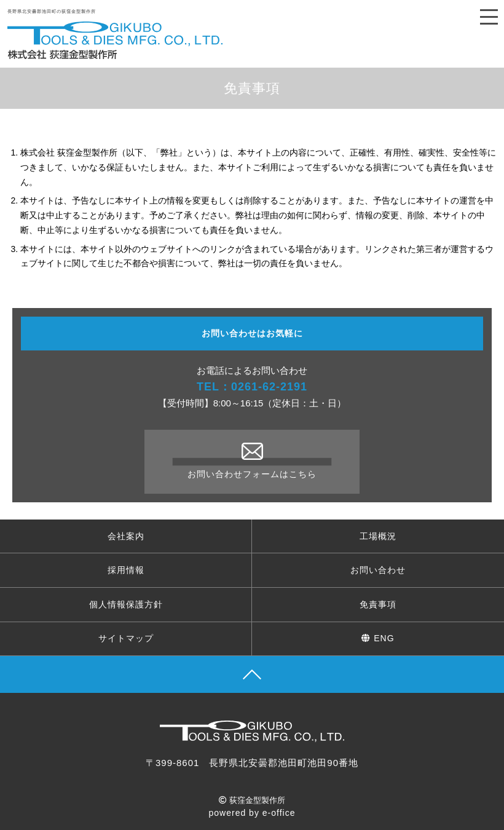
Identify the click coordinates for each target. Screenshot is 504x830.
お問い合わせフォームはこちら (252, 460)
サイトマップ (126, 638)
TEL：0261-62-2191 (252, 387)
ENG (378, 638)
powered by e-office (252, 813)
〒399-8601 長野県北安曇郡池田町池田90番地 (252, 763)
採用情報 (126, 570)
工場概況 (378, 536)
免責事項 (378, 604)
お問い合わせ (378, 570)
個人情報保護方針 (126, 604)
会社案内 (126, 536)
